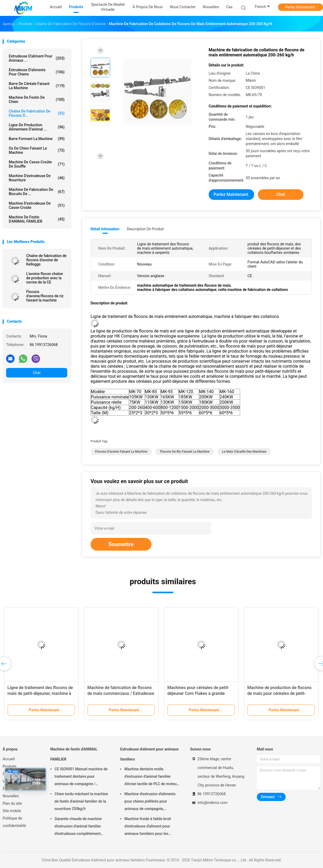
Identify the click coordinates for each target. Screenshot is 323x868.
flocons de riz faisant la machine (185, 452)
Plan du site (12, 803)
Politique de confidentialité (14, 822)
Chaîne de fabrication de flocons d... (37, 113)
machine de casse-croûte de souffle (37, 164)
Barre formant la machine (37, 139)
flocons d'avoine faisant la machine (121, 452)
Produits (10, 766)
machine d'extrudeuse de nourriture (37, 178)
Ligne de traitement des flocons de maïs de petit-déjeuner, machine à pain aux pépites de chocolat (40, 693)
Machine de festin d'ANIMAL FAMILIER (37, 219)
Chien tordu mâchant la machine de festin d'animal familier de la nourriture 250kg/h (81, 801)
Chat (37, 373)
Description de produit (145, 229)
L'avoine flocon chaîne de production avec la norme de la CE (44, 278)
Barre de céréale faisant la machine (37, 86)
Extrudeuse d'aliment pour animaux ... (37, 58)
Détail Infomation (105, 229)
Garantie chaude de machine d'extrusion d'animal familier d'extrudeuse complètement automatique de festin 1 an (78, 827)
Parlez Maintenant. (301, 7)
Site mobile (12, 811)
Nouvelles (11, 796)
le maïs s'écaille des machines (244, 452)
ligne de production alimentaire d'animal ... (37, 127)
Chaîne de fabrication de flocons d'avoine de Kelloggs (46, 260)
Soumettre (121, 544)
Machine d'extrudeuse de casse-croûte (37, 205)
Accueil (9, 759)
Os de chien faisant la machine (37, 150)
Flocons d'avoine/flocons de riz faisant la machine (45, 296)
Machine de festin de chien (37, 100)
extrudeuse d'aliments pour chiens (37, 72)
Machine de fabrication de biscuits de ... (37, 192)
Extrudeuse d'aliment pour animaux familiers (149, 754)
